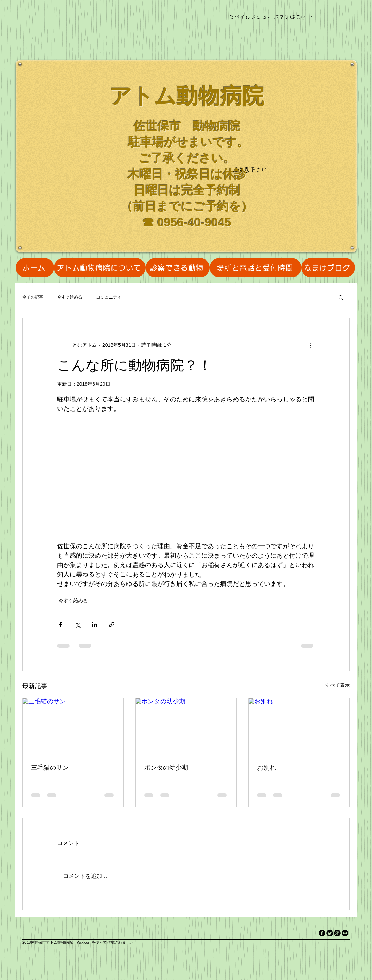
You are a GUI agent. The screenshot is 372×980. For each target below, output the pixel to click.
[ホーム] (35, 268)
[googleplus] (337, 933)
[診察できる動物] (178, 268)
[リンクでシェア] (112, 624)
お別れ (266, 768)
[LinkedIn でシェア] (95, 624)
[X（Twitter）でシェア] (77, 624)
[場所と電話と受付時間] (255, 268)
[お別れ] (299, 726)
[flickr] (345, 933)
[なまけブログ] (328, 268)
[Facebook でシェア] (60, 624)
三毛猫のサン (50, 768)
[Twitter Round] (330, 933)
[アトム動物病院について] (100, 268)
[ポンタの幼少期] (186, 726)
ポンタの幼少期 (166, 768)
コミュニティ (109, 297)
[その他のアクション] (311, 345)
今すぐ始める (70, 297)
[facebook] (322, 933)
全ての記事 (33, 297)
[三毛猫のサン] (73, 726)
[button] (341, 297)
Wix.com (84, 942)
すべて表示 (338, 685)
